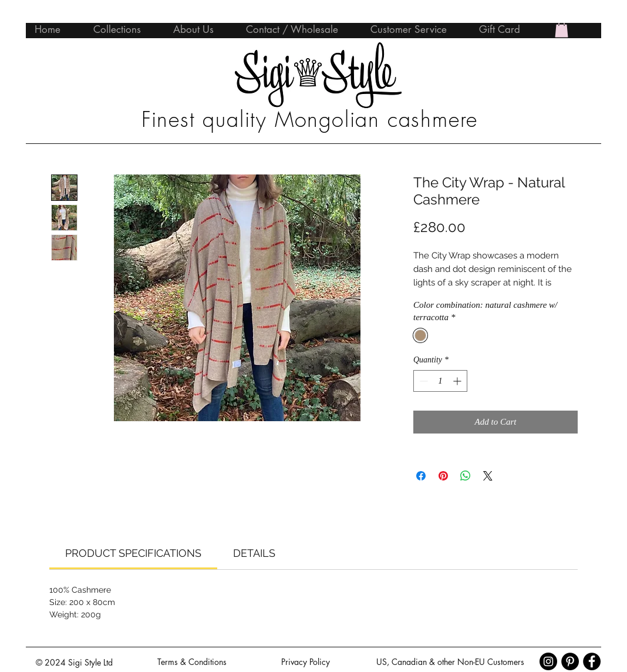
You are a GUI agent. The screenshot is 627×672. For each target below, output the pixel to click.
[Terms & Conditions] (192, 662)
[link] (133, 553)
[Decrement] (422, 381)
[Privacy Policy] (305, 662)
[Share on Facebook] (421, 476)
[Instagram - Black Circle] (548, 661)
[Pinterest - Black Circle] (570, 661)
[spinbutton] (440, 381)
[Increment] (458, 381)
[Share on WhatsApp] (466, 476)
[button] (562, 29)
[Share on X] (488, 476)
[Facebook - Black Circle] (592, 661)
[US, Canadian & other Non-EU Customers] (450, 662)
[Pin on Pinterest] (443, 476)
